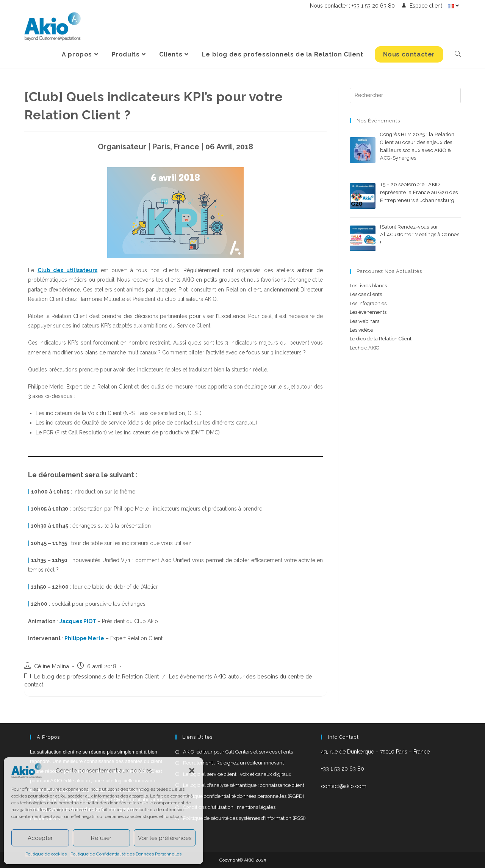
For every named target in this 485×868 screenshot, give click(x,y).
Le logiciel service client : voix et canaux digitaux (237, 774)
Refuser (101, 838)
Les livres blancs (368, 286)
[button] (192, 771)
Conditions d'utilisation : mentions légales (229, 807)
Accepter (40, 838)
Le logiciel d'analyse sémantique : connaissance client (244, 785)
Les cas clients (366, 294)
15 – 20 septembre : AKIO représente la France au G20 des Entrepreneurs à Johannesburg (419, 192)
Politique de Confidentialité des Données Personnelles (126, 854)
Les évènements (368, 312)
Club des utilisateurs (67, 270)
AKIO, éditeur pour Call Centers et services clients (238, 752)
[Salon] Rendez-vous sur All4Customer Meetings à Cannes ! (420, 235)
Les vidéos (361, 330)
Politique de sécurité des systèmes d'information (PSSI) (244, 818)
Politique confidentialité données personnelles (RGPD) (244, 796)
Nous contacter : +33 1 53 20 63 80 (352, 6)
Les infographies (368, 303)
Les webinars (365, 321)
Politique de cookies (46, 854)
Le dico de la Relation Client (381, 339)
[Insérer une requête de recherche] (405, 96)
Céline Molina (52, 666)
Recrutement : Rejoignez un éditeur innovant (233, 763)
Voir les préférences (165, 838)
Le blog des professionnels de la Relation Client (96, 676)
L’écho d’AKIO (365, 348)
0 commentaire (439, 167)
